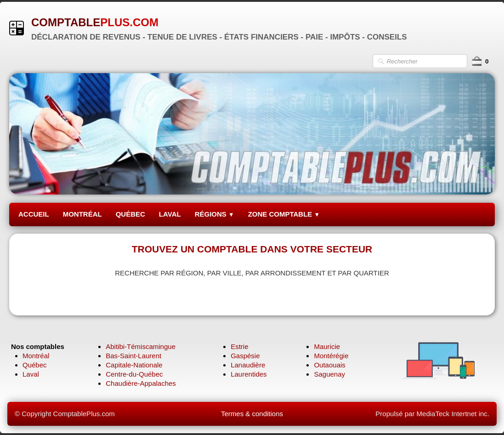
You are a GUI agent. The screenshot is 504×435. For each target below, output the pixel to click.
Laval (31, 374)
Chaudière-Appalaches (141, 383)
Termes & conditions (252, 414)
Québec (35, 365)
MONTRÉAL (82, 214)
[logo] (212, 28)
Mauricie (327, 346)
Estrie (239, 346)
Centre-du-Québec (134, 374)
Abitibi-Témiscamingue (141, 346)
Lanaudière (248, 365)
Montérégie (331, 356)
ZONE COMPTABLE (284, 214)
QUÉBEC (130, 214)
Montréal (36, 356)
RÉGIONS (215, 214)
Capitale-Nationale (134, 365)
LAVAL (170, 214)
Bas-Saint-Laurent (133, 356)
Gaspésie (245, 356)
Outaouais (329, 365)
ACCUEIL (34, 214)
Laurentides (249, 374)
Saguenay (329, 374)
